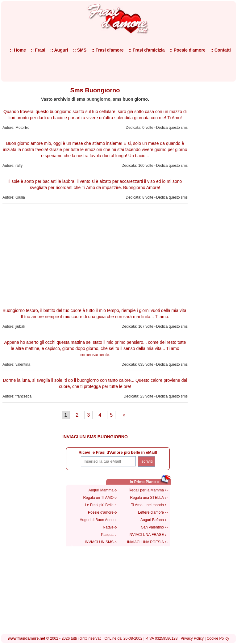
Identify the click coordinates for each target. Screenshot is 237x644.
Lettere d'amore (151, 512)
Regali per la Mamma (146, 490)
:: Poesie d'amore (188, 50)
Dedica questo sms (172, 128)
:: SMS (80, 50)
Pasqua (107, 535)
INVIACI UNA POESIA (146, 542)
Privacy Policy (192, 638)
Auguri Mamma (101, 490)
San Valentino (152, 527)
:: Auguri (59, 50)
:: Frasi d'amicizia (147, 50)
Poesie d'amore (101, 512)
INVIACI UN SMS (99, 542)
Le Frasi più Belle (99, 505)
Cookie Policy (218, 638)
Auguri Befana (152, 520)
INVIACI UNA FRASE (146, 535)
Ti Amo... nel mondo (148, 505)
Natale (108, 527)
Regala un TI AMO (99, 498)
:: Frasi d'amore (107, 50)
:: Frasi (38, 50)
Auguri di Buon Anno (97, 520)
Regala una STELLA (147, 498)
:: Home (18, 50)
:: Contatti (221, 50)
